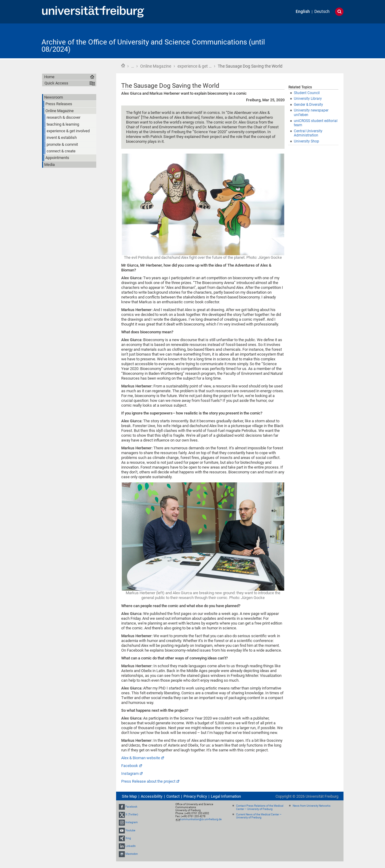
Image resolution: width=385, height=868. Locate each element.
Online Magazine (156, 66)
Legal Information (226, 796)
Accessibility (152, 796)
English (303, 12)
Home (123, 66)
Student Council (307, 93)
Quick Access (56, 83)
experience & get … (194, 66)
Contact (173, 796)
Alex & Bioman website (141, 758)
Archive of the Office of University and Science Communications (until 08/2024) (153, 46)
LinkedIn (131, 846)
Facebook (130, 766)
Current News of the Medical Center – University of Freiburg (259, 816)
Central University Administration (308, 133)
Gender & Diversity (308, 105)
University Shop (306, 141)
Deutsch (322, 12)
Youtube (130, 830)
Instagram (130, 773)
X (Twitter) (132, 815)
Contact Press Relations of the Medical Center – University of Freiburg (260, 807)
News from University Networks (312, 806)
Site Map (129, 796)
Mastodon (132, 854)
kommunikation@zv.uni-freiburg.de (201, 819)
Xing (128, 838)
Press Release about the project (148, 781)
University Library (308, 99)
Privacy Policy (195, 796)
